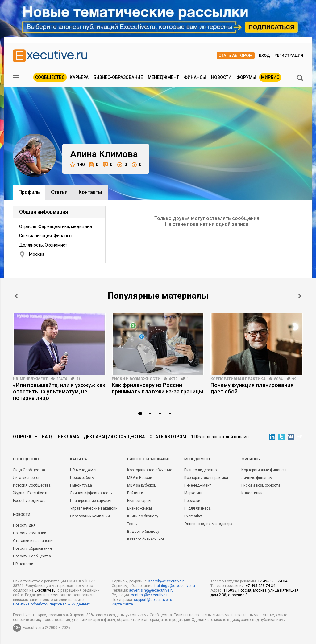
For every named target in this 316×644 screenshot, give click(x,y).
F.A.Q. (47, 437)
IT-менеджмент (198, 485)
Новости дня (24, 525)
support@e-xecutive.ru (153, 600)
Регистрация (289, 55)
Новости (221, 77)
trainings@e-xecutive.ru (175, 586)
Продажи (192, 501)
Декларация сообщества (114, 437)
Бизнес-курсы (139, 501)
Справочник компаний (90, 516)
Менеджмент (163, 77)
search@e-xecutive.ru (167, 581)
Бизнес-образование (118, 77)
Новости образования (32, 548)
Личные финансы (257, 478)
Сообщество (50, 77)
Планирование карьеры (91, 501)
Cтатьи (59, 192)
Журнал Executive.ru (31, 493)
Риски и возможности (136, 379)
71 (78, 379)
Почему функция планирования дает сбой (252, 388)
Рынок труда (81, 485)
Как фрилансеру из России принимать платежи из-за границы (158, 388)
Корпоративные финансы (264, 470)
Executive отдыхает (30, 501)
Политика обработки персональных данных (51, 604)
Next (300, 296)
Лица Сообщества (29, 470)
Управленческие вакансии (94, 508)
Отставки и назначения (34, 541)
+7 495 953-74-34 (272, 581)
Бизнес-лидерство (200, 470)
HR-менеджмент (30, 379)
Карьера (79, 77)
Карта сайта (122, 604)
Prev (16, 296)
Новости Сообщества (32, 556)
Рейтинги (135, 493)
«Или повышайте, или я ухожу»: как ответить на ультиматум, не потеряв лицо (59, 391)
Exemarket (193, 516)
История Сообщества (32, 485)
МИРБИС (270, 77)
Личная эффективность (91, 493)
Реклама (68, 437)
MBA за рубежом (142, 485)
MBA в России (140, 478)
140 (77, 165)
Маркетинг (193, 493)
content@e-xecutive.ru (150, 595)
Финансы (195, 77)
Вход (264, 55)
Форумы (246, 77)
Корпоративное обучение (150, 470)
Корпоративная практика (238, 379)
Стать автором (236, 55)
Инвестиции (252, 493)
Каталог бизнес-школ (146, 539)
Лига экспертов (27, 478)
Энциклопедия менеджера (208, 524)
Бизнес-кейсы (139, 508)
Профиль (29, 192)
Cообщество (26, 459)
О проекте (25, 437)
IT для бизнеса (197, 508)
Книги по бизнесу (143, 516)
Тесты (132, 524)
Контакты (90, 192)
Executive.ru (45, 590)
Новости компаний (30, 533)
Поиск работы (82, 478)
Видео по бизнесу (143, 532)
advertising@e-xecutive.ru (151, 590)
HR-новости (23, 564)
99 (294, 379)
